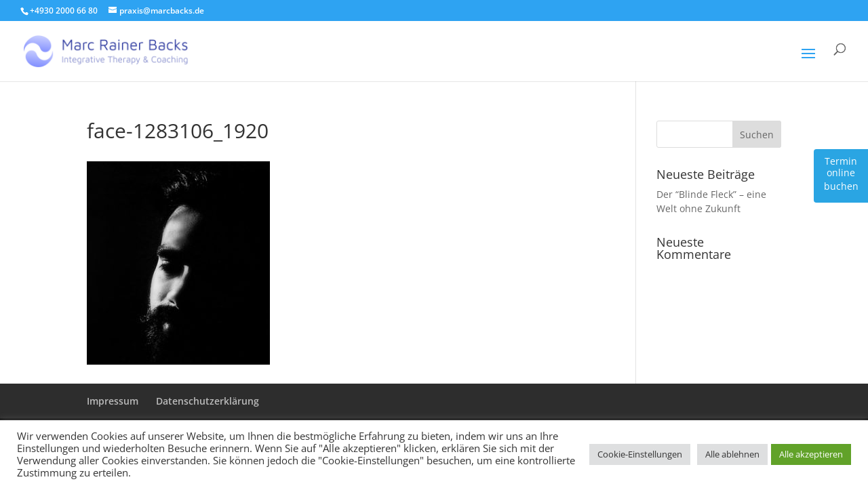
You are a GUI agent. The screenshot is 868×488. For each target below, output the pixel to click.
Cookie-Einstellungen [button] (640, 454)
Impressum (113, 401)
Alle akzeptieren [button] (811, 454)
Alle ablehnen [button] (732, 454)
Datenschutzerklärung (208, 401)
